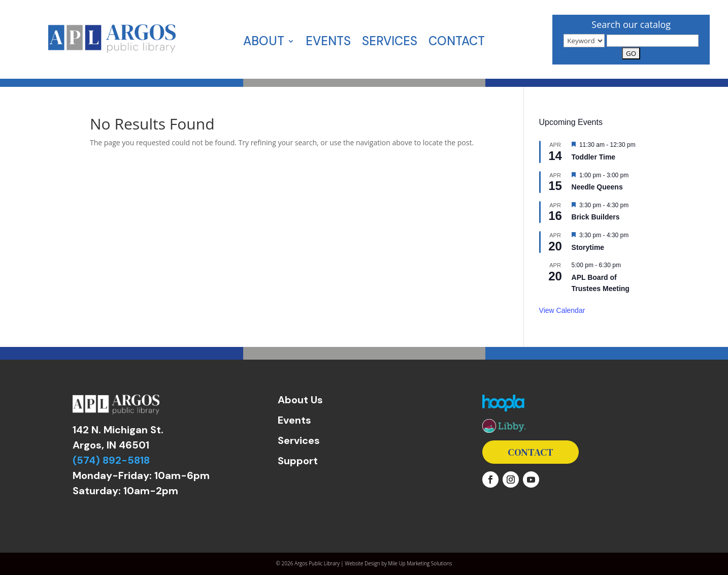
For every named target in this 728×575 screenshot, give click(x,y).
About (264, 43)
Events (328, 43)
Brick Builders (596, 217)
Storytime (588, 247)
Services (390, 43)
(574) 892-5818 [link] (111, 460)
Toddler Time (594, 157)
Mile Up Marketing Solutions (420, 563)
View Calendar (562, 310)
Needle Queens (597, 187)
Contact (457, 43)
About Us (300, 400)
